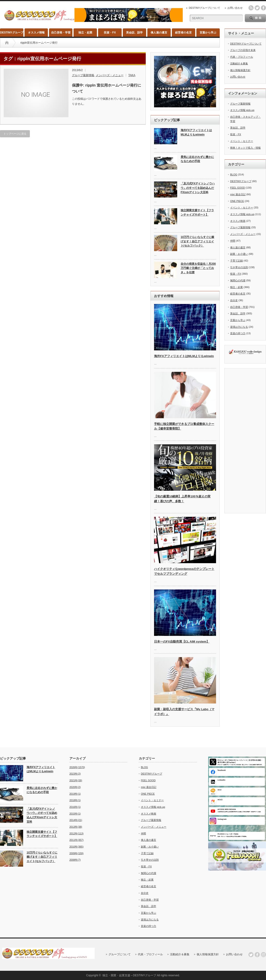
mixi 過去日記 (238, 194)
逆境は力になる (239, 327)
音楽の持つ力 (238, 333)
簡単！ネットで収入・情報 (245, 148)
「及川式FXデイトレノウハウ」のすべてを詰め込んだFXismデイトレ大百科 (198, 188)
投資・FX (110, 33)
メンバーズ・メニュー (110, 75)
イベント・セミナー (242, 141)
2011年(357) (76, 840)
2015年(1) (75, 814)
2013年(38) (76, 827)
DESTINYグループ (12, 33)
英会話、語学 (134, 33)
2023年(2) (75, 774)
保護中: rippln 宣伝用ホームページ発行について (107, 88)
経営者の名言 (183, 33)
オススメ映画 (238, 221)
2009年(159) (76, 853)
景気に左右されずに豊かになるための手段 (197, 159)
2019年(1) (75, 794)
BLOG (234, 174)
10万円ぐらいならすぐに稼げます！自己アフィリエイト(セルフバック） (197, 241)
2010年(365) (76, 847)
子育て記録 (237, 261)
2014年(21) (76, 820)
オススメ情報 (36, 33)
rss (251, 8)
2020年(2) (75, 787)
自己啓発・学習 (61, 33)
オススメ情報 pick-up (242, 110)
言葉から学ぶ (208, 33)
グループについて (120, 954)
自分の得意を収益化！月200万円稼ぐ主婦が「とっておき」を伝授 (198, 268)
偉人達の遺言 (159, 33)
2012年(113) (76, 833)
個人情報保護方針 (240, 70)
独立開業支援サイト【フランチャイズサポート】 (197, 212)
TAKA (132, 75)
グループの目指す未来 (243, 50)
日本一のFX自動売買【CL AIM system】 (182, 642)
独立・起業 (85, 33)
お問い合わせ (235, 8)
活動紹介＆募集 (239, 63)
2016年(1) (75, 807)
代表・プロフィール (242, 57)
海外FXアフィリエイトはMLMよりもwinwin (196, 132)
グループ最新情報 (83, 75)
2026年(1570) (77, 767)
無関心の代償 (238, 280)
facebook (263, 8)
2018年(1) (75, 800)
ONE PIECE (237, 201)
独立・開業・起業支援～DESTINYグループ (129, 975)
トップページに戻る (15, 134)
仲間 (233, 241)
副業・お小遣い (239, 254)
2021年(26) (76, 780)
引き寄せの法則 (239, 267)
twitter (257, 8)
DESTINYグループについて (204, 8)
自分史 (234, 300)
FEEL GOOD (238, 188)
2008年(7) (75, 860)
